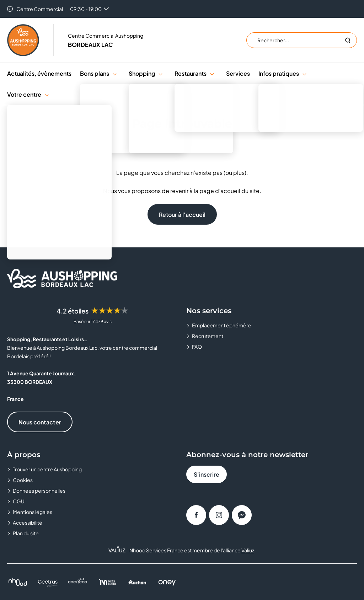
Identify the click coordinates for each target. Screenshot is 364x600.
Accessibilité (28, 523)
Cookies (23, 480)
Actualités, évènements (39, 73)
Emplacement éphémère (222, 325)
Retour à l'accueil (182, 215)
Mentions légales (33, 512)
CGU (19, 501)
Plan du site (26, 533)
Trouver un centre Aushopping (47, 469)
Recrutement (208, 336)
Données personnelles (39, 491)
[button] (115, 73)
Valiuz (248, 550)
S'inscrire (207, 474)
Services (238, 73)
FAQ (197, 347)
